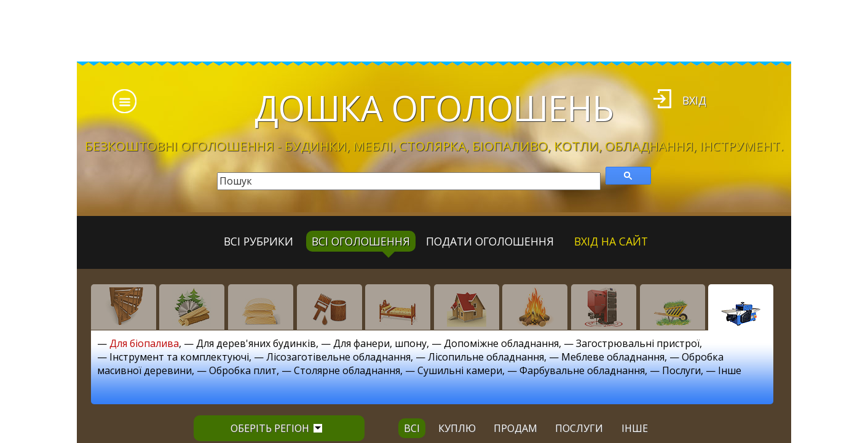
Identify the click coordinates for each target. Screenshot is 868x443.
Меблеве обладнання (613, 357)
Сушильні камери (460, 370)
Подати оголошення (490, 241)
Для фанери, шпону (380, 343)
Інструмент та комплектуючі (179, 357)
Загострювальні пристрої (638, 343)
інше (635, 428)
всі (412, 428)
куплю (457, 428)
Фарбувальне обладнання (582, 370)
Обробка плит (243, 370)
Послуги (681, 370)
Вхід (694, 100)
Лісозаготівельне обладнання (338, 357)
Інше (730, 370)
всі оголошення (361, 241)
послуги (579, 428)
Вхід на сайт (611, 241)
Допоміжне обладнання (501, 343)
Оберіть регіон (276, 428)
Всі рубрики (258, 241)
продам (515, 428)
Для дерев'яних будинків (256, 343)
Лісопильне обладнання (486, 357)
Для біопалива (144, 343)
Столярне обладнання (347, 370)
